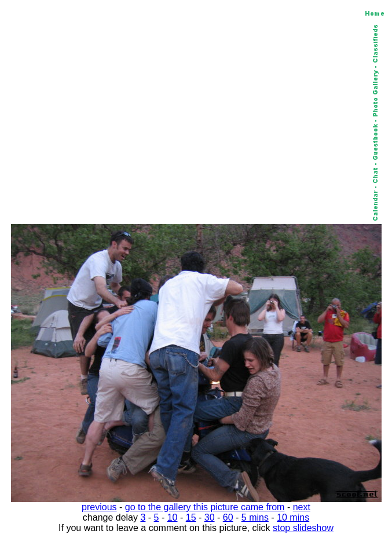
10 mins (293, 517)
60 (228, 517)
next (302, 507)
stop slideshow (303, 528)
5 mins (255, 517)
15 (191, 517)
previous (99, 507)
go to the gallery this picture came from (205, 507)
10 (173, 517)
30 (210, 517)
